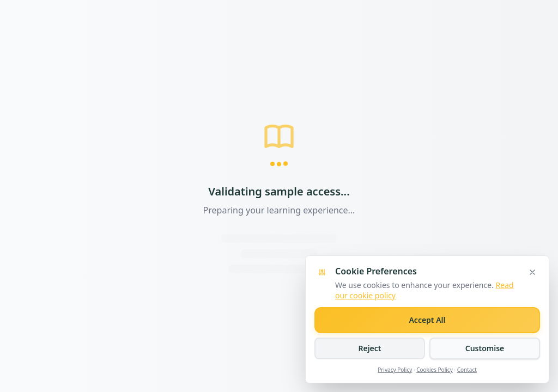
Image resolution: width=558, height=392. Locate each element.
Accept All (427, 320)
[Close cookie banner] (532, 272)
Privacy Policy (395, 370)
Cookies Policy (435, 370)
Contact (467, 370)
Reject (369, 348)
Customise (485, 348)
